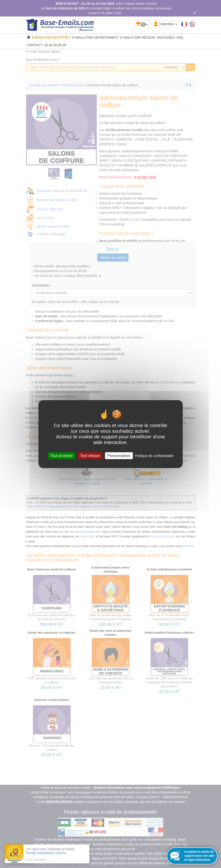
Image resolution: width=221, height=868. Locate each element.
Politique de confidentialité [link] (154, 456)
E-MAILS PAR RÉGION (138, 37)
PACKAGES (166, 37)
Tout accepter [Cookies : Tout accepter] (61, 455)
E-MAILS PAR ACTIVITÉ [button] (51, 37)
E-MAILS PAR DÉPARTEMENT (95, 37)
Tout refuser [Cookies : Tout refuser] (90, 455)
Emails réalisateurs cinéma (46, 853)
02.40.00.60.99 (55, 45)
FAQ (180, 37)
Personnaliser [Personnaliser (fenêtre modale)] (119, 455)
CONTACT (35, 45)
